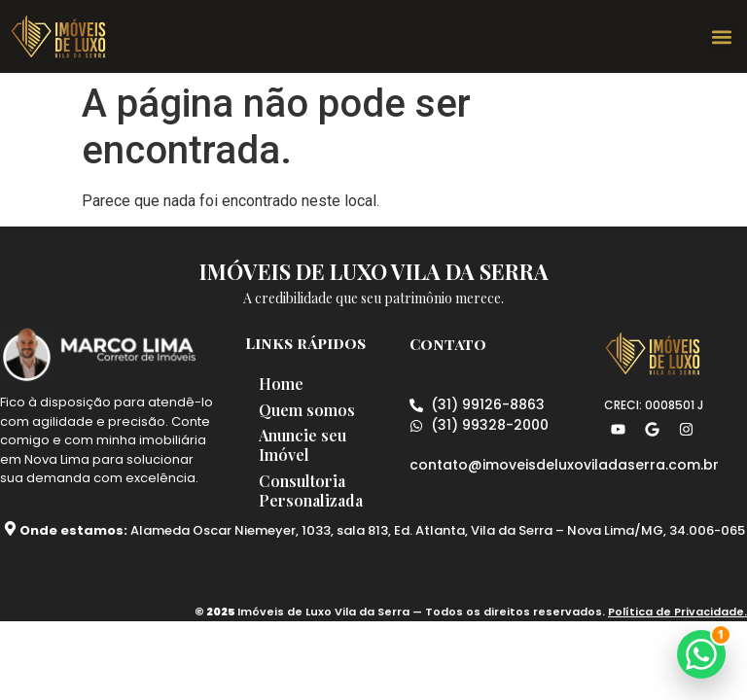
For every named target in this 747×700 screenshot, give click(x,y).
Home (287, 384)
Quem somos (313, 411)
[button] (721, 36)
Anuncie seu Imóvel (308, 448)
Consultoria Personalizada (317, 494)
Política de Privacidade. (677, 615)
